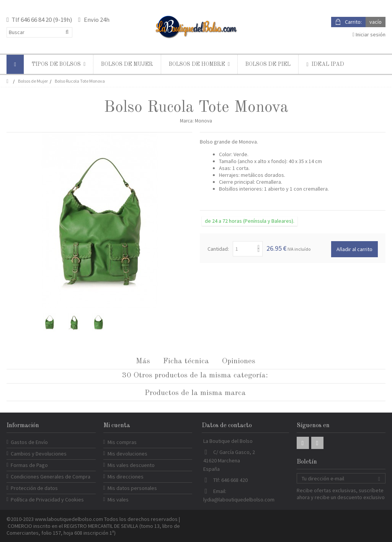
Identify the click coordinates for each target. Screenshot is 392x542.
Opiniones (239, 361)
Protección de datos (34, 488)
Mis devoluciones (127, 454)
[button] (58, 64)
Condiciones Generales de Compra (51, 477)
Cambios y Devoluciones (39, 454)
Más (143, 361)
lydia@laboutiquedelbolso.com (239, 500)
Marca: (187, 121)
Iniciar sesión (369, 34)
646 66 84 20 (36, 20)
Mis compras (122, 442)
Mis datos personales (132, 488)
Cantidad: (218, 249)
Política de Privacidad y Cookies (47, 500)
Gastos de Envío (29, 442)
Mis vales (118, 500)
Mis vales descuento (131, 465)
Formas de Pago (29, 465)
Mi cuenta (117, 426)
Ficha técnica (186, 361)
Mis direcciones (126, 477)
